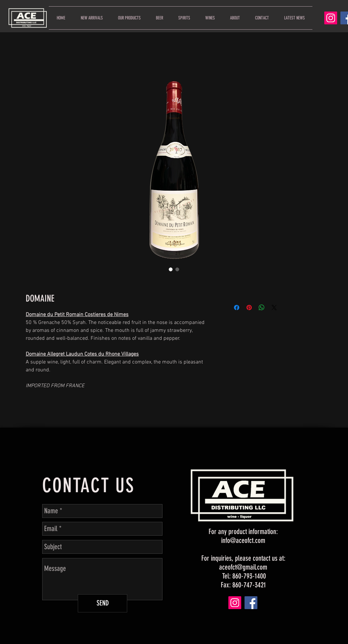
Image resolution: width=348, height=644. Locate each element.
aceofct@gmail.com (243, 567)
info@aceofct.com (243, 540)
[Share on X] (274, 308)
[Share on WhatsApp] (262, 308)
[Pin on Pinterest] (249, 308)
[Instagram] (331, 18)
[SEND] (102, 603)
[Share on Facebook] (237, 308)
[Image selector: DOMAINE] (171, 269)
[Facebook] (251, 603)
